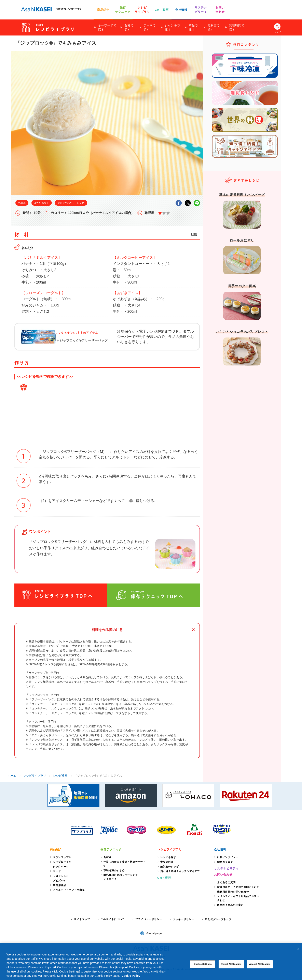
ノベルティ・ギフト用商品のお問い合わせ (238, 898)
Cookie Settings (203, 964)
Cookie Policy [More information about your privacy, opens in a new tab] (131, 976)
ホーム (12, 776)
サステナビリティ (226, 868)
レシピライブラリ (35, 776)
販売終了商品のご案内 (230, 905)
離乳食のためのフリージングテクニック (121, 877)
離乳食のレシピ (170, 867)
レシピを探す (168, 857)
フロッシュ (61, 876)
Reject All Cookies (231, 964)
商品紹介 (103, 10)
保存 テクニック (123, 10)
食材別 (107, 857)
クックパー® (61, 867)
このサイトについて (113, 919)
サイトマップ (82, 919)
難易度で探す (214, 27)
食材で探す (129, 27)
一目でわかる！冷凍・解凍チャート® (125, 864)
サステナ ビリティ (201, 10)
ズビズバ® (59, 881)
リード (57, 871)
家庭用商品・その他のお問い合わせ (238, 887)
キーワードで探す (107, 27)
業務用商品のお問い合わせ (233, 892)
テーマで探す (150, 27)
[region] (151, 962)
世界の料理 (167, 862)
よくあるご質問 (226, 882)
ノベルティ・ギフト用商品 (69, 890)
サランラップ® (62, 857)
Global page (154, 933)
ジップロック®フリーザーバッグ (84, 340)
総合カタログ (225, 862)
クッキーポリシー (183, 919)
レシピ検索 (60, 776)
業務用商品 (60, 885)
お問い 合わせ (220, 10)
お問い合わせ (223, 875)
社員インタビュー (228, 857)
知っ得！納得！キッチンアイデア (180, 871)
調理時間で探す (237, 27)
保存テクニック (111, 849)
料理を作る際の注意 (107, 630)
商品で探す (193, 27)
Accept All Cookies (260, 964)
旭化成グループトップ (218, 919)
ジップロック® (62, 862)
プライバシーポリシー (149, 919)
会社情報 (181, 10)
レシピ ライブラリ (142, 10)
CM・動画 (162, 10)
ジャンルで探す (172, 27)
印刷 (194, 234)
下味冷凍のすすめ (114, 870)
